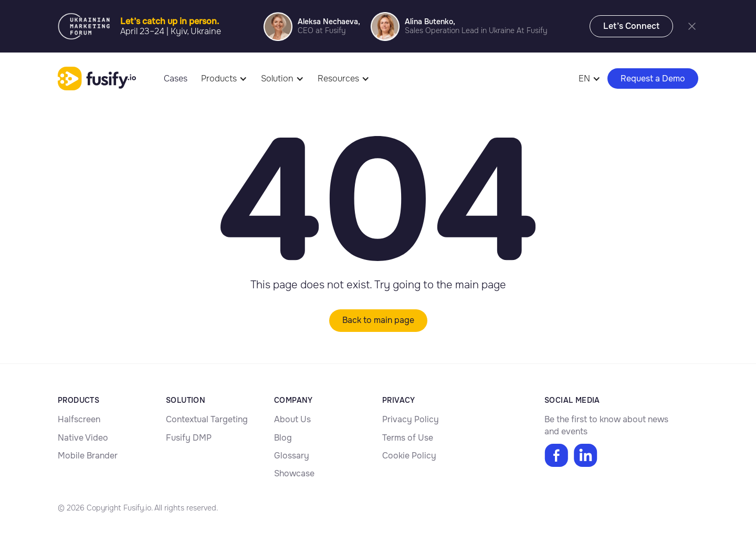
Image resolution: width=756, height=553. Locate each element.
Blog (283, 438)
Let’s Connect (631, 26)
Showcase (294, 473)
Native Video (83, 438)
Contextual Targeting (207, 419)
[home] (97, 79)
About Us (292, 419)
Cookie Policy (409, 456)
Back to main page (378, 320)
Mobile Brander (88, 456)
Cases (176, 79)
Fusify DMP (189, 438)
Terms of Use (408, 438)
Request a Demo (653, 79)
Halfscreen (79, 419)
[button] (224, 79)
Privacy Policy (411, 419)
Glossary (292, 456)
